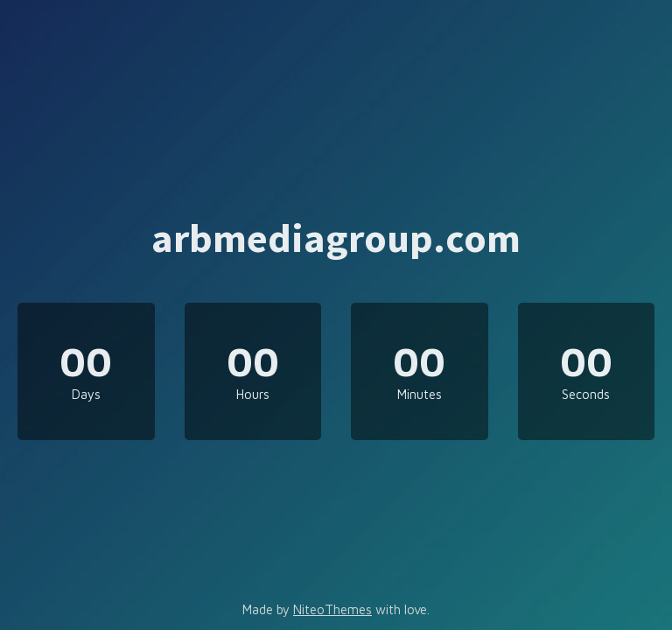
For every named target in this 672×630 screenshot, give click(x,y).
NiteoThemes (332, 609)
